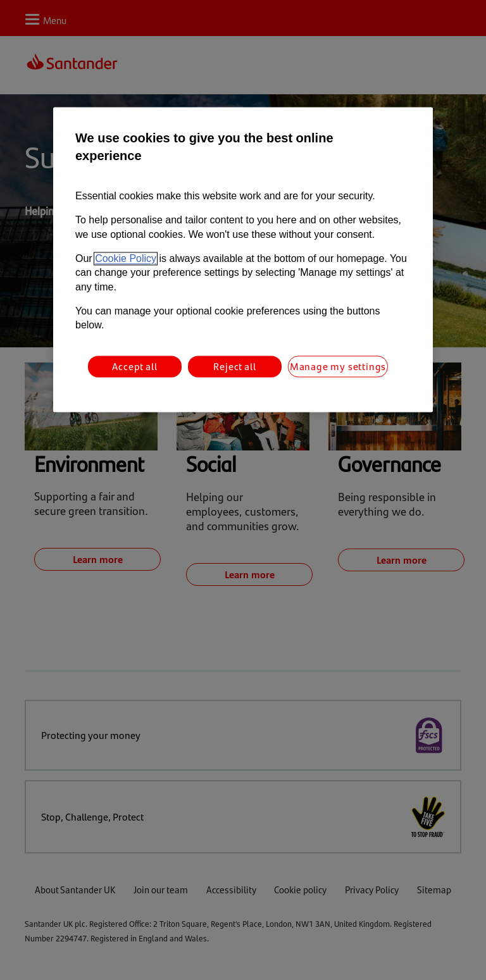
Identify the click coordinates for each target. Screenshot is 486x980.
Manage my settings (338, 366)
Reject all (234, 366)
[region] (243, 260)
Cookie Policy (126, 258)
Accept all (134, 366)
